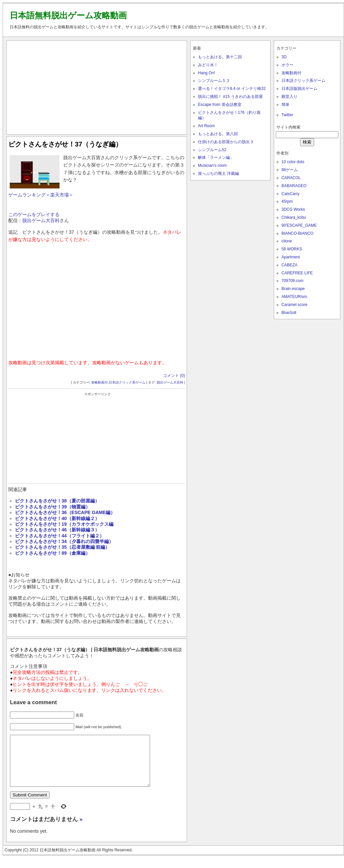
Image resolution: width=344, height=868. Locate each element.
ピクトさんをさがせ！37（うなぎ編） (65, 144)
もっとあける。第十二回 (220, 57)
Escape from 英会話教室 (220, 105)
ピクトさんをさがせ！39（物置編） (55, 507)
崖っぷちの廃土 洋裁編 (218, 173)
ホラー (287, 65)
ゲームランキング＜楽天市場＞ (41, 195)
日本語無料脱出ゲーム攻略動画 (68, 15)
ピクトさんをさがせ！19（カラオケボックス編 (64, 524)
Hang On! (206, 73)
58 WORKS (292, 249)
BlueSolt (289, 313)
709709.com (292, 281)
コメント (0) (174, 376)
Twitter (287, 115)
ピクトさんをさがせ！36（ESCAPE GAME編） (65, 512)
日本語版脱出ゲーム (299, 89)
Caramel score (294, 305)
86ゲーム (290, 170)
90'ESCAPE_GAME (299, 225)
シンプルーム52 (212, 150)
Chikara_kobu (294, 217)
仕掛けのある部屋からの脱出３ (226, 142)
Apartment (291, 257)
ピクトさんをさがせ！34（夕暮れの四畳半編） (64, 541)
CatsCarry (290, 194)
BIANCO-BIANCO (297, 233)
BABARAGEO (294, 186)
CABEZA (289, 265)
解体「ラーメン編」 (216, 157)
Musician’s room (212, 165)
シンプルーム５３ (214, 81)
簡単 (285, 105)
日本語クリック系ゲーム (127, 382)
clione (287, 241)
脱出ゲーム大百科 (41, 220)
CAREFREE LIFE (297, 273)
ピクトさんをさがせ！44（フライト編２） (60, 536)
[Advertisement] (97, 86)
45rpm (287, 201)
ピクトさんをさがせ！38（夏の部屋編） (57, 501)
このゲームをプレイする (34, 214)
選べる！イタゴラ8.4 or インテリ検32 (232, 89)
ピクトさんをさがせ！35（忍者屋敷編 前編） (62, 547)
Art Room (206, 126)
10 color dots (293, 162)
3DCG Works (293, 209)
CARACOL (291, 178)
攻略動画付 (99, 382)
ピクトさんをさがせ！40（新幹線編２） (57, 518)
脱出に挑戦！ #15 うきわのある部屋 (230, 97)
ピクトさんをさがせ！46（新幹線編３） (57, 530)
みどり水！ (208, 65)
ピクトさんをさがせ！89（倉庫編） (53, 553)
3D (284, 57)
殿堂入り (289, 97)
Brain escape (293, 289)
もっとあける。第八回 (218, 134)
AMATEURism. (295, 297)
